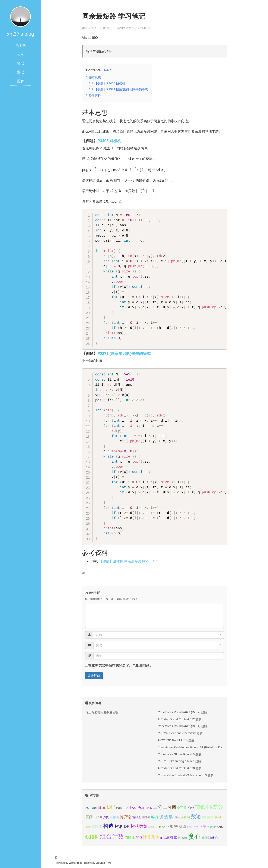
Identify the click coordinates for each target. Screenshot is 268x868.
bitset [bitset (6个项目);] (102, 808)
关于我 (21, 45)
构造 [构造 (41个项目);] (108, 826)
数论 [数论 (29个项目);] (196, 817)
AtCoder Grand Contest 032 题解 (179, 719)
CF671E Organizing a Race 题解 (179, 761)
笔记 (21, 63)
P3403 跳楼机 (109, 141)
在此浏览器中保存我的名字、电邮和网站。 (120, 666)
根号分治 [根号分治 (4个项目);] (164, 827)
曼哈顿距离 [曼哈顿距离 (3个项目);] (208, 817)
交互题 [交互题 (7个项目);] (182, 808)
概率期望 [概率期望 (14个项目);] (178, 826)
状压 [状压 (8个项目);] (203, 827)
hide (107, 70)
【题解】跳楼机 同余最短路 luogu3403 (129, 561)
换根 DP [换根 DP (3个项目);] (186, 817)
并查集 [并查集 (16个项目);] (166, 817)
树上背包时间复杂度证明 (102, 712)
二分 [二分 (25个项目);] (158, 807)
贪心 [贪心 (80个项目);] (195, 836)
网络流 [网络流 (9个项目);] (130, 837)
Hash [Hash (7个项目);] (120, 808)
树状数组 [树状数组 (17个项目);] (139, 826)
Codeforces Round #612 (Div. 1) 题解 (182, 726)
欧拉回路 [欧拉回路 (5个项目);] (193, 827)
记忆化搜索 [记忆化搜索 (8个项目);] (168, 837)
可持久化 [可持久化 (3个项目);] (136, 817)
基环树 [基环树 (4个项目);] (146, 817)
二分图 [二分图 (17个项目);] (170, 807)
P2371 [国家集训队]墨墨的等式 (124, 354)
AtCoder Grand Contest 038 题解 (179, 768)
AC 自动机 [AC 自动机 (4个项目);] (91, 808)
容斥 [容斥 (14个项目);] (155, 817)
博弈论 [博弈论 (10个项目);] (125, 817)
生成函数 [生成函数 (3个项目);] (212, 827)
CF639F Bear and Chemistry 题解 (180, 733)
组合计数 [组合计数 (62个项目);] (112, 836)
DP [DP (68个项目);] (111, 807)
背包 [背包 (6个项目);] (139, 837)
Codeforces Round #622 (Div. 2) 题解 (182, 712)
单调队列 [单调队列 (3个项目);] (114, 817)
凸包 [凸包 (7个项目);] (191, 808)
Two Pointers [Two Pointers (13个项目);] (141, 807)
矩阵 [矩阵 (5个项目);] (220, 827)
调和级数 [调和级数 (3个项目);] (183, 838)
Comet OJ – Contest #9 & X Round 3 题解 (185, 775)
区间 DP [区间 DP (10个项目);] (92, 817)
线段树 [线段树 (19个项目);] (92, 837)
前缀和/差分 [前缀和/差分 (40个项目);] (209, 807)
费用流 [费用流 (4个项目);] (206, 838)
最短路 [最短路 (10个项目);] (97, 827)
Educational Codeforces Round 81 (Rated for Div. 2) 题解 (196, 747)
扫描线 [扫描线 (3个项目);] (177, 817)
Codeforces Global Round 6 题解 (179, 754)
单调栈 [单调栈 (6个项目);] (104, 817)
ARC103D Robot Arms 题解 (176, 740)
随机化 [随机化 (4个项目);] (214, 838)
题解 (21, 81)
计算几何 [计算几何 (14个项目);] (151, 837)
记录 (21, 54)
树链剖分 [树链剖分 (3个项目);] (153, 827)
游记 (21, 72)
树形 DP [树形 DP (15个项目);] (122, 826)
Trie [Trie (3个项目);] (126, 808)
